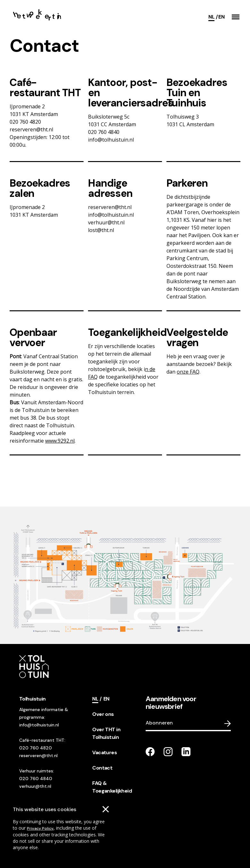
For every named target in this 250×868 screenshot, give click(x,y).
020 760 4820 (36, 748)
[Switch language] (221, 17)
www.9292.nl (60, 441)
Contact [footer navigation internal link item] (102, 768)
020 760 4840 (36, 779)
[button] (236, 17)
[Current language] (213, 17)
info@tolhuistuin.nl (39, 725)
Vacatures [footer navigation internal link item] (105, 752)
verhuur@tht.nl (35, 786)
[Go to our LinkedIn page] (186, 752)
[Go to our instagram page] (168, 752)
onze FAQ (188, 372)
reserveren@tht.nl (38, 756)
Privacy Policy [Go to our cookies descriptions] (40, 828)
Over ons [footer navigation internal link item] (103, 714)
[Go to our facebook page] (150, 752)
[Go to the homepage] (38, 17)
